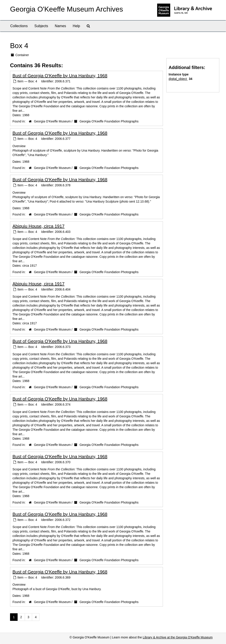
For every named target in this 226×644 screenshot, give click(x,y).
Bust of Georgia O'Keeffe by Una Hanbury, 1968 (60, 76)
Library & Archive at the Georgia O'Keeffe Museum (178, 637)
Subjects (41, 26)
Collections (19, 26)
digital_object (178, 79)
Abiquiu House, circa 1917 (38, 226)
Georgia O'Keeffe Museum (52, 121)
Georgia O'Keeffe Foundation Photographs (109, 121)
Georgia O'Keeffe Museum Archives (67, 9)
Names (61, 26)
